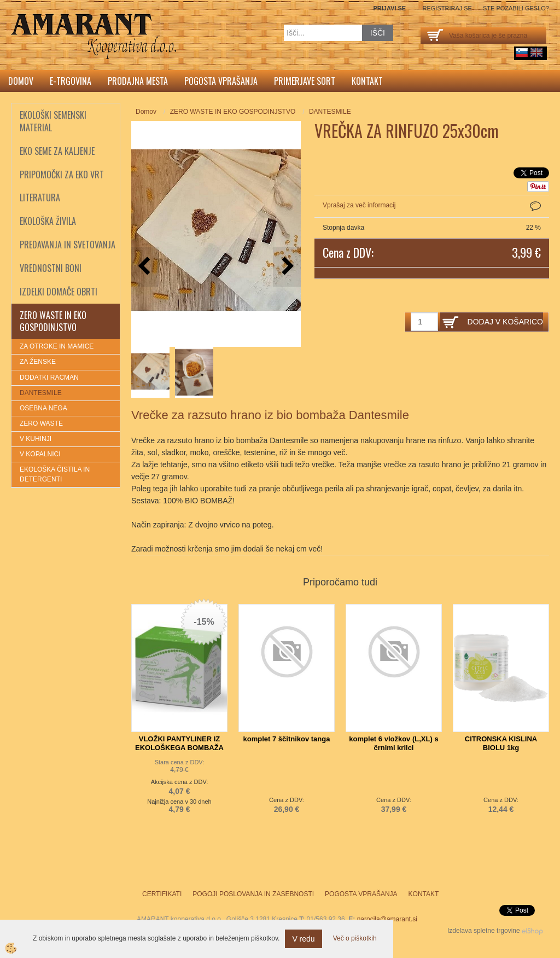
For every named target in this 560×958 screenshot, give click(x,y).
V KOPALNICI (40, 454)
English (536, 53)
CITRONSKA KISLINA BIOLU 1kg (501, 743)
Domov (21, 81)
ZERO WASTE (41, 423)
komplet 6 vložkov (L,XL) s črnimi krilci (393, 743)
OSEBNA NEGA (43, 408)
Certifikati (162, 894)
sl (522, 53)
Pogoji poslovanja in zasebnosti (253, 894)
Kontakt (367, 81)
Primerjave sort (305, 81)
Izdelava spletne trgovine (484, 931)
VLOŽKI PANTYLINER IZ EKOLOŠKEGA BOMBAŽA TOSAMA (179, 748)
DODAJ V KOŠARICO (505, 322)
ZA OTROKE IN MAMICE (57, 346)
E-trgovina (71, 81)
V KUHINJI (36, 439)
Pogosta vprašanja (221, 81)
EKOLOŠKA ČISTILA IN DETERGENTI (55, 474)
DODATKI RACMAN (49, 378)
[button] (287, 267)
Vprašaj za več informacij (359, 205)
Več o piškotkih (355, 938)
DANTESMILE (41, 393)
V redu (303, 939)
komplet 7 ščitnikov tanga (287, 739)
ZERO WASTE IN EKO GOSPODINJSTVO (233, 112)
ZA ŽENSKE (38, 362)
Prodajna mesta (138, 81)
